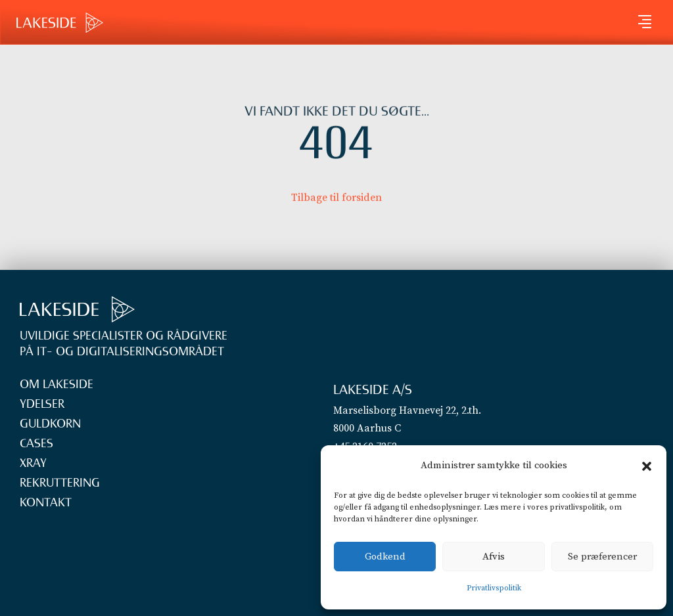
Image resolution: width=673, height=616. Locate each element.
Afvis (494, 557)
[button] (647, 466)
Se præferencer (602, 557)
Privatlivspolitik (494, 588)
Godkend (385, 557)
